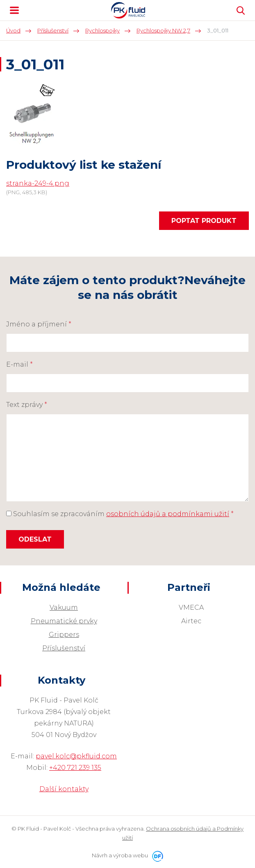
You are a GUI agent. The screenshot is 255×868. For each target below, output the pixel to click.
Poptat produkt (204, 221)
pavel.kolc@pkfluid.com (76, 756)
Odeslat (35, 539)
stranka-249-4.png (38, 183)
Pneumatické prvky (64, 621)
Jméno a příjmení (39, 324)
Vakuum (64, 607)
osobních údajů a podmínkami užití (168, 514)
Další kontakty (64, 789)
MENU (14, 10)
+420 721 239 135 (75, 768)
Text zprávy (27, 405)
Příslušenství (64, 648)
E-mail (19, 364)
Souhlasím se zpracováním (120, 514)
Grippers (64, 635)
